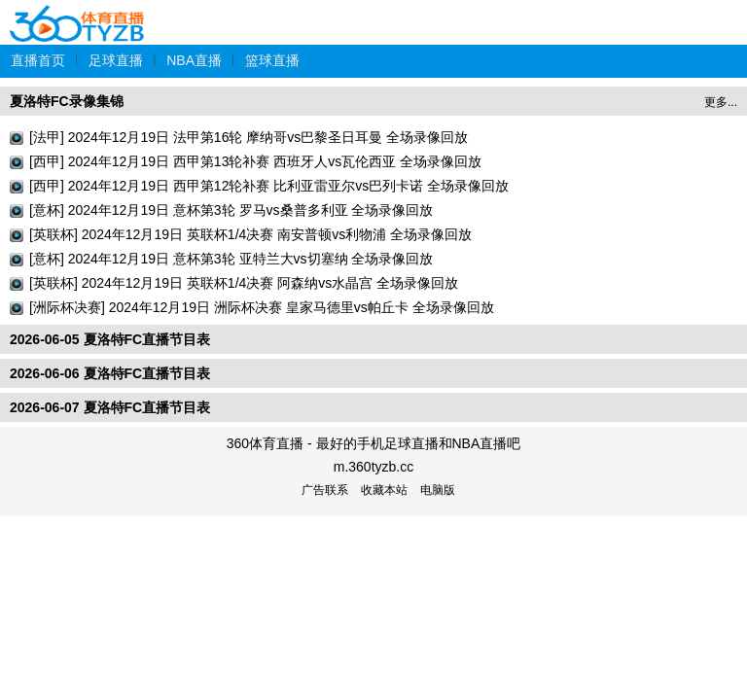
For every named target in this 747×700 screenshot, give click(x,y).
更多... (721, 102)
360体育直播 (78, 13)
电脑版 (438, 490)
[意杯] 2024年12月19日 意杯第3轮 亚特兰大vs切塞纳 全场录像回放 (231, 259)
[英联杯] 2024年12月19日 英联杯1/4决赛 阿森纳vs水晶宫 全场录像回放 (244, 283)
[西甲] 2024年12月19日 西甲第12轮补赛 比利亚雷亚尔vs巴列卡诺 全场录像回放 (269, 186)
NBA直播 (194, 60)
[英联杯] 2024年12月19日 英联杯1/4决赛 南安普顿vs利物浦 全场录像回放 (250, 234)
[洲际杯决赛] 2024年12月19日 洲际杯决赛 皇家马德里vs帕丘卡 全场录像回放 (262, 307)
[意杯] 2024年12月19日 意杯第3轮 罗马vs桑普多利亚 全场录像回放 (231, 210)
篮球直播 (272, 60)
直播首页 (38, 60)
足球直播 (116, 60)
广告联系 (325, 490)
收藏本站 (384, 490)
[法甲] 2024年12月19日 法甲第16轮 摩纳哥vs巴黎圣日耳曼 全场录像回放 (249, 137)
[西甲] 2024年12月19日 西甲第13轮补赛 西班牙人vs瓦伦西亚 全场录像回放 (255, 161)
